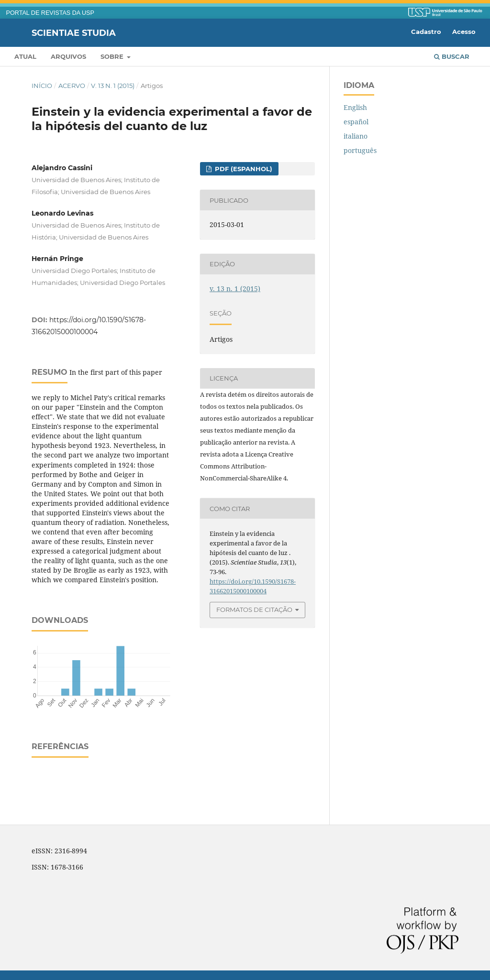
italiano (356, 136)
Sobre (113, 56)
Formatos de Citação (254, 610)
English (355, 107)
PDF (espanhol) (243, 169)
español (356, 122)
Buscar (452, 56)
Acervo (72, 86)
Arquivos (68, 56)
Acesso (464, 32)
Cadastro (426, 32)
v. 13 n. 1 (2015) (113, 86)
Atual (25, 56)
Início (42, 86)
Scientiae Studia (74, 33)
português (360, 150)
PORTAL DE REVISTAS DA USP (50, 13)
